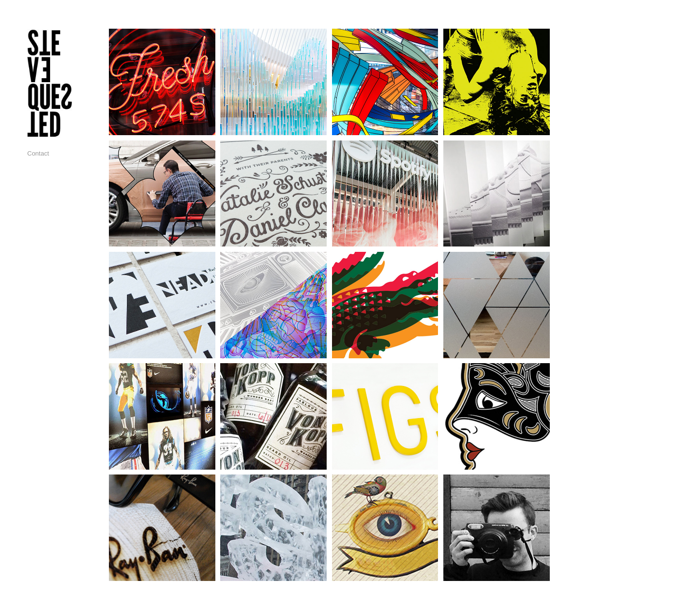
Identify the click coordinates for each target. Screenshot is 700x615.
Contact (38, 153)
